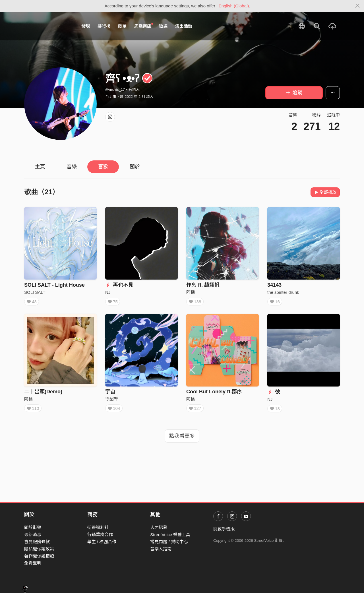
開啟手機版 (224, 529)
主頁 (40, 167)
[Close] (358, 6)
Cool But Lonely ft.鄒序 (214, 394)
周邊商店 (144, 26)
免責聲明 (33, 563)
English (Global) (234, 6)
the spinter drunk (283, 292)
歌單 (122, 26)
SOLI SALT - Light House (54, 285)
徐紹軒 (112, 401)
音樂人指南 (161, 549)
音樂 (72, 167)
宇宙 (110, 394)
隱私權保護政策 (39, 549)
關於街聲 (33, 527)
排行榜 (104, 26)
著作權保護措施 (39, 556)
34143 (274, 285)
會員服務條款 (37, 542)
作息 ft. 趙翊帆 (203, 285)
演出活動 (184, 26)
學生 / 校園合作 (102, 542)
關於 (135, 167)
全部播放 (325, 192)
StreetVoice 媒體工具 (170, 535)
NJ (108, 292)
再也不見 (119, 285)
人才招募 (159, 527)
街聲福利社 (98, 527)
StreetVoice (48, 26)
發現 (86, 26)
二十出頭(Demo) (43, 394)
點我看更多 (182, 440)
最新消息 (33, 535)
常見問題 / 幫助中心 (169, 542)
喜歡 (103, 167)
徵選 (163, 26)
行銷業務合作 (100, 535)
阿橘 (191, 292)
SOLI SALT (35, 292)
